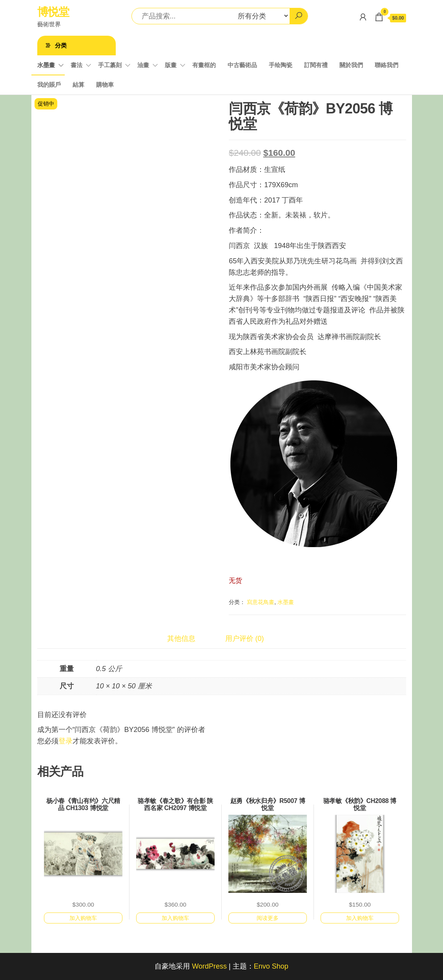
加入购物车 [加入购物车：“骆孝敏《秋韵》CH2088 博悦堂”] (360, 918)
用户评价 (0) (245, 639)
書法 (77, 65)
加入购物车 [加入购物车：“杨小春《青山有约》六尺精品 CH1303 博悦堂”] (83, 918)
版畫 (171, 65)
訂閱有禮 (316, 65)
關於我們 (351, 65)
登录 (66, 741)
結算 (78, 85)
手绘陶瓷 (281, 65)
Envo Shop (271, 966)
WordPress (209, 966)
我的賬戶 (49, 85)
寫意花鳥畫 (261, 602)
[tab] (187, 639)
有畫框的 (204, 65)
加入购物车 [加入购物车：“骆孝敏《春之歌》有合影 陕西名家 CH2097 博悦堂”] (175, 918)
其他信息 (181, 639)
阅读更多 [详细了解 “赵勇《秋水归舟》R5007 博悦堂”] (268, 918)
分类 (61, 45)
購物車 (105, 85)
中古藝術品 (242, 65)
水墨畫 (46, 65)
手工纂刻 (110, 65)
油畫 (143, 65)
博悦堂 (53, 12)
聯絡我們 (386, 65)
